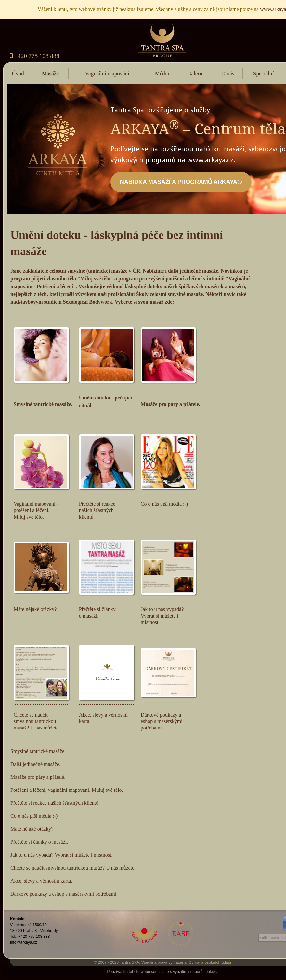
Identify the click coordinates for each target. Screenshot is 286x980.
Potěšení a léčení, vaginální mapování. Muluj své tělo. (67, 790)
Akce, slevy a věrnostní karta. (41, 881)
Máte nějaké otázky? (32, 829)
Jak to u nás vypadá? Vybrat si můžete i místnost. (61, 855)
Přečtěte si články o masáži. (39, 842)
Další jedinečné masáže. (35, 764)
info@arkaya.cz (24, 942)
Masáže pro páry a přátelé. (38, 777)
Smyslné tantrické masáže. (38, 751)
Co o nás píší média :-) (34, 816)
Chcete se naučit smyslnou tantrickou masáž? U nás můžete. (73, 868)
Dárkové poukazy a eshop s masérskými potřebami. (64, 894)
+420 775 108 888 (35, 56)
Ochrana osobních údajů (210, 962)
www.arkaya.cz (210, 160)
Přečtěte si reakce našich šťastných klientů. (55, 803)
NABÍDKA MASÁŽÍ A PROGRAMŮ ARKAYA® (181, 182)
